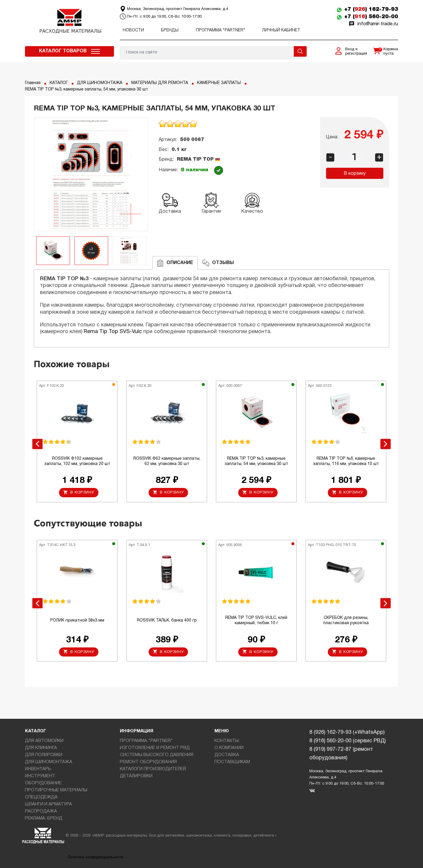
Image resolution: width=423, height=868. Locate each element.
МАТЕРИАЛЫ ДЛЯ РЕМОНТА (160, 83)
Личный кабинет (281, 30)
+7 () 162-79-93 (371, 9)
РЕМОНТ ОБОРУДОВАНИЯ (148, 762)
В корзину (355, 174)
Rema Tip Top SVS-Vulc (113, 332)
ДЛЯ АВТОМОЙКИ (44, 741)
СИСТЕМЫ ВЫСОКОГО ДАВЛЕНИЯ (157, 755)
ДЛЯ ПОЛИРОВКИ (44, 755)
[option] (91, 174)
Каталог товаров (63, 51)
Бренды (170, 30)
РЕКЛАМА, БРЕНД (44, 818)
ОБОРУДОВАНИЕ (43, 783)
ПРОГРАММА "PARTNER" (221, 30)
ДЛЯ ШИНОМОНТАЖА (100, 83)
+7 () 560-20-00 (371, 17)
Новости (133, 30)
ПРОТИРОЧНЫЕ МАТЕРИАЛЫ (56, 790)
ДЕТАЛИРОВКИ (136, 776)
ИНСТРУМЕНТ (40, 776)
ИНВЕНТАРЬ (38, 769)
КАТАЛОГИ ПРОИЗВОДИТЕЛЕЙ (153, 769)
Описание (175, 263)
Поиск (300, 51)
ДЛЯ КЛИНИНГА (41, 748)
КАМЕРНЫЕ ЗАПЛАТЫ (219, 83)
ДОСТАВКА (227, 755)
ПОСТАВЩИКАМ (232, 762)
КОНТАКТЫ (227, 741)
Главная (33, 83)
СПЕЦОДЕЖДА (41, 797)
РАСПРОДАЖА (41, 811)
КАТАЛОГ (59, 83)
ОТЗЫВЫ (218, 263)
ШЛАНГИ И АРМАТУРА (48, 804)
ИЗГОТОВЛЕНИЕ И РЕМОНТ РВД (155, 748)
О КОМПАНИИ (229, 748)
